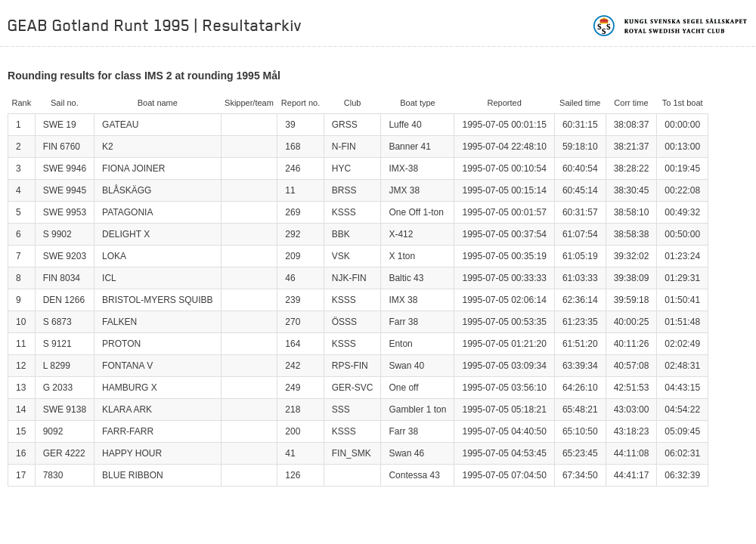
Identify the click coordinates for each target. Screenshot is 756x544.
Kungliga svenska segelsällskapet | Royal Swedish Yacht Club (671, 26)
